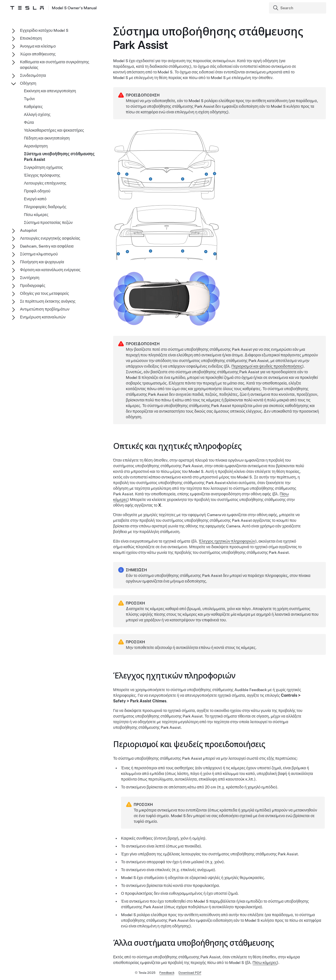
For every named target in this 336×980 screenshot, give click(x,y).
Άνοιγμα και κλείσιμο (38, 46)
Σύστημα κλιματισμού (39, 254)
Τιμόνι (29, 99)
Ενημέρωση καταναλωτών (43, 317)
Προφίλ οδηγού (37, 191)
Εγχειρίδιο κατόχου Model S (44, 30)
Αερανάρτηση (36, 146)
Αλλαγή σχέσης (37, 114)
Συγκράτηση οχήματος (43, 167)
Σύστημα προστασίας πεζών (48, 222)
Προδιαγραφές (33, 286)
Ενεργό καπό (35, 199)
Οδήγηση (28, 83)
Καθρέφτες (33, 107)
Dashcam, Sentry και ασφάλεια (47, 246)
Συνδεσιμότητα (33, 75)
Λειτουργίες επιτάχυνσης (45, 183)
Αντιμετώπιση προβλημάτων (45, 309)
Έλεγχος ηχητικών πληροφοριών (227, 541)
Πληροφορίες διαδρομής (45, 207)
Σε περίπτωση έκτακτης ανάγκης (48, 301)
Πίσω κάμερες (265, 963)
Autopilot (28, 230)
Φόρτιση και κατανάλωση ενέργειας (50, 270)
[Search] (298, 8)
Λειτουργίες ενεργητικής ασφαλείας (50, 238)
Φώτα (29, 122)
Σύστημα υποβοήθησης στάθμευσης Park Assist (59, 157)
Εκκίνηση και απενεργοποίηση (50, 91)
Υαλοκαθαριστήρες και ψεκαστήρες (54, 130)
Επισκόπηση (31, 38)
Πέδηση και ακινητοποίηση (47, 138)
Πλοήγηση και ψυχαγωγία (42, 262)
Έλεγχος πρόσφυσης (42, 175)
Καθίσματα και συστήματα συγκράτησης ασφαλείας (55, 65)
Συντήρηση (30, 278)
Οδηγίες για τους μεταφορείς (44, 293)
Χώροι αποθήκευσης (38, 54)
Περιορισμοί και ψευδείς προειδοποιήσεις (267, 366)
